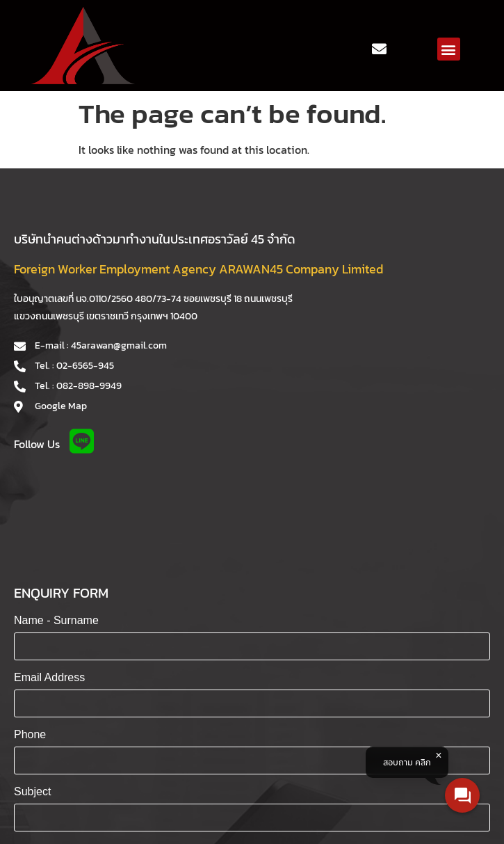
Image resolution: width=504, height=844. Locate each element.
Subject (32, 791)
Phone (30, 734)
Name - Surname (56, 620)
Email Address (49, 677)
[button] (449, 49)
